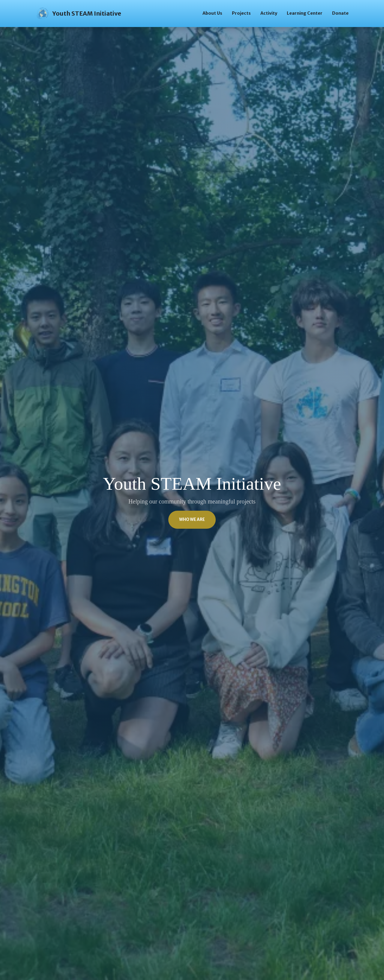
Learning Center (305, 13)
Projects (241, 13)
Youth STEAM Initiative (78, 14)
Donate (340, 13)
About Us (212, 13)
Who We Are (192, 520)
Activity (269, 13)
